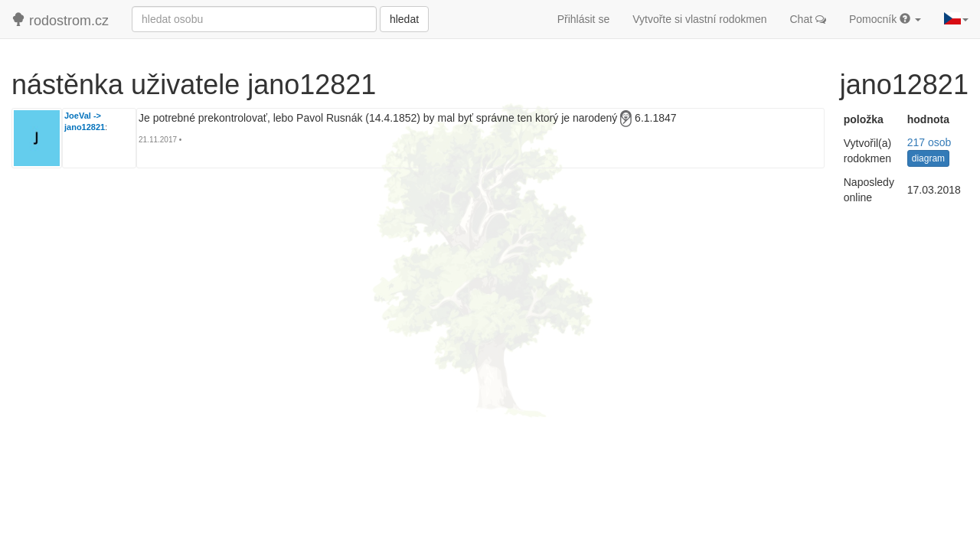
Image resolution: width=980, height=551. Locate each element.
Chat (808, 19)
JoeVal (78, 116)
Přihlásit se (583, 19)
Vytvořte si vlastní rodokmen (699, 19)
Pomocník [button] (885, 19)
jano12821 (85, 127)
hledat (404, 19)
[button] (956, 19)
